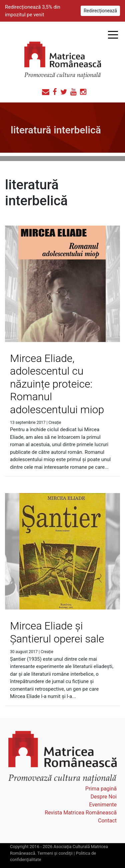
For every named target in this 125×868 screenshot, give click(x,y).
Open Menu (113, 35)
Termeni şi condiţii (55, 853)
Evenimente (103, 805)
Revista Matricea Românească (81, 813)
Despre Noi (104, 797)
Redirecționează (100, 11)
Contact (107, 821)
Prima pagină (101, 789)
